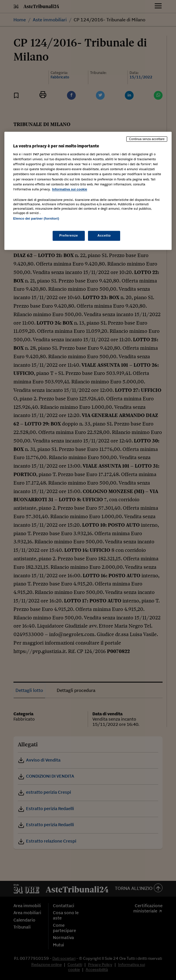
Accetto (104, 236)
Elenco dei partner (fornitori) (36, 218)
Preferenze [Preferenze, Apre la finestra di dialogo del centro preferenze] (69, 236)
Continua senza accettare (147, 139)
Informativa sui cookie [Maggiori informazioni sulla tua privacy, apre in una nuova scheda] (70, 189)
